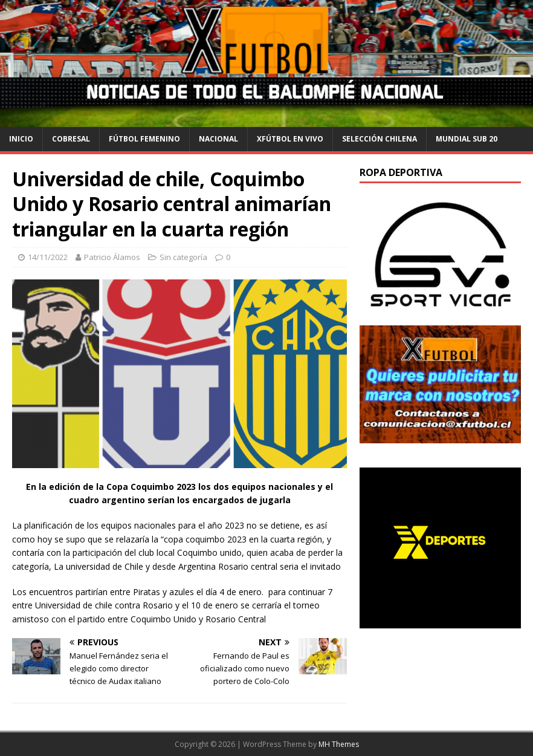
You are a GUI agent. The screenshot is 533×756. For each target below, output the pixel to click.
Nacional (218, 139)
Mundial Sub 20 (467, 139)
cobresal (71, 139)
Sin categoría (183, 257)
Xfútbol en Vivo (290, 139)
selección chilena (380, 139)
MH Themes (339, 744)
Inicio (21, 139)
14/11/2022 (48, 257)
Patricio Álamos (112, 257)
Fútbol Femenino (144, 139)
